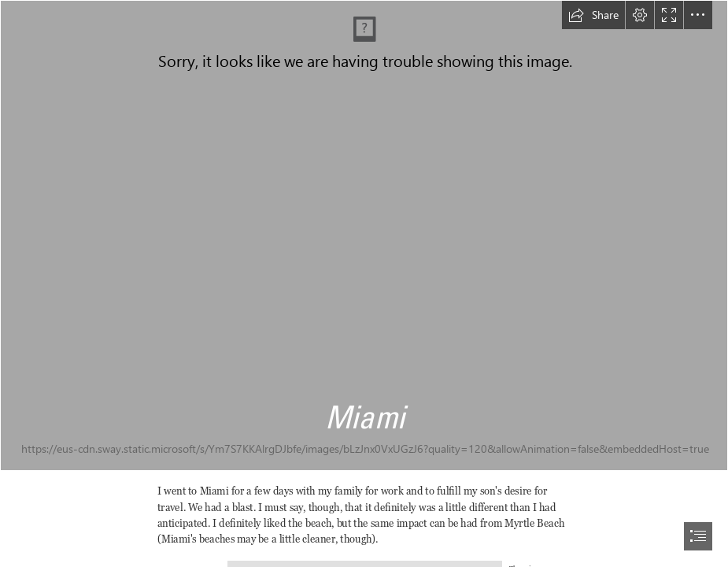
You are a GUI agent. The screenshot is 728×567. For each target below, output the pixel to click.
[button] (593, 15)
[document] (364, 283)
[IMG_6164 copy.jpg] (364, 235)
